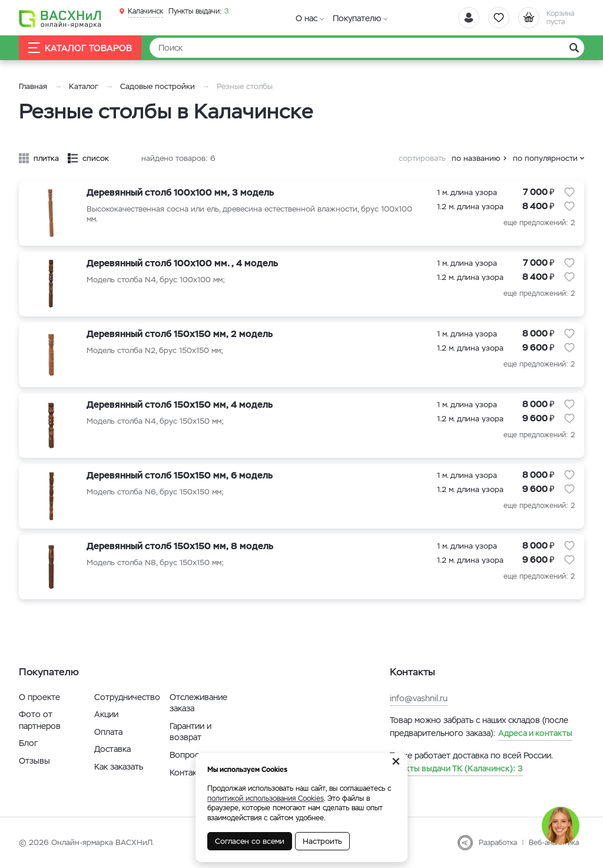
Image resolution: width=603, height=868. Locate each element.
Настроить (322, 841)
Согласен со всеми (250, 841)
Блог (28, 743)
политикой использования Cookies (266, 798)
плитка (46, 158)
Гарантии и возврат (190, 732)
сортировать (422, 158)
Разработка (498, 843)
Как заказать (119, 767)
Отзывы (34, 761)
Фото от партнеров (40, 720)
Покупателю (357, 18)
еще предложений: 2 (539, 223)
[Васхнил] (60, 18)
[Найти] (367, 48)
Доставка (112, 749)
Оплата (108, 732)
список (96, 158)
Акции (106, 714)
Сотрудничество (127, 697)
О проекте (39, 697)
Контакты (188, 773)
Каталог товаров (80, 48)
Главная (33, 86)
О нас (307, 18)
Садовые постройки (158, 86)
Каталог (84, 86)
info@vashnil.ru (419, 698)
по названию (476, 158)
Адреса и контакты (535, 733)
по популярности (545, 158)
